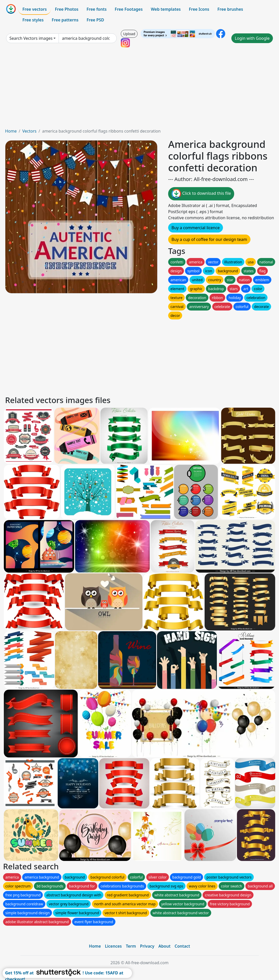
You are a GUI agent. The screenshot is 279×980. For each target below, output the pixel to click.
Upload (129, 34)
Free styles (33, 20)
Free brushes (230, 9)
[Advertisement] (139, 90)
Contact (182, 946)
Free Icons (199, 9)
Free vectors (35, 9)
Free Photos (67, 9)
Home (11, 131)
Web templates (166, 9)
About (164, 946)
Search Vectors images (31, 38)
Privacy (147, 946)
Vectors (29, 131)
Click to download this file (201, 194)
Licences (113, 946)
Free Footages (129, 9)
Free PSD (95, 20)
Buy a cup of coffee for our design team (209, 239)
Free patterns (65, 20)
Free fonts (97, 9)
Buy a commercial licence (196, 228)
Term (131, 946)
